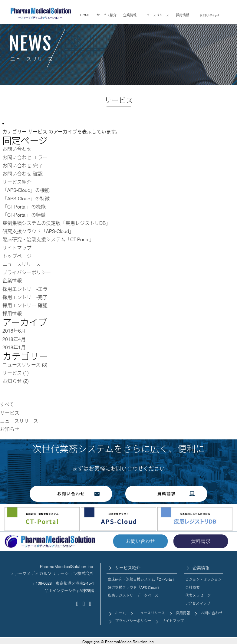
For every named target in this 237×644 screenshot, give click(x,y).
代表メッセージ (198, 595)
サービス (12, 373)
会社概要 (193, 588)
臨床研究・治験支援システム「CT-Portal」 (48, 240)
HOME (85, 15)
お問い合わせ (209, 16)
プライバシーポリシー (27, 273)
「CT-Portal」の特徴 (24, 215)
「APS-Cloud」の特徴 (26, 199)
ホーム (120, 613)
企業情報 (130, 15)
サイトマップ (17, 248)
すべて (7, 404)
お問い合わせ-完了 (23, 166)
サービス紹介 (107, 15)
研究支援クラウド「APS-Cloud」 (38, 231)
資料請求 (201, 541)
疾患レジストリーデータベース (133, 595)
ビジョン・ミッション (203, 579)
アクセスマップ (198, 603)
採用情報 (183, 15)
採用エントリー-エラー (27, 289)
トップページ (17, 256)
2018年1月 (14, 348)
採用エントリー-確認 (25, 306)
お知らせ (12, 381)
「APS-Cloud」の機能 (26, 190)
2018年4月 (14, 339)
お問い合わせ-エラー (25, 158)
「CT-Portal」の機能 (24, 207)
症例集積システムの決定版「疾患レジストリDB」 (56, 223)
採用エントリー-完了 (25, 297)
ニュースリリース (156, 15)
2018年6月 (14, 331)
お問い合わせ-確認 (23, 174)
